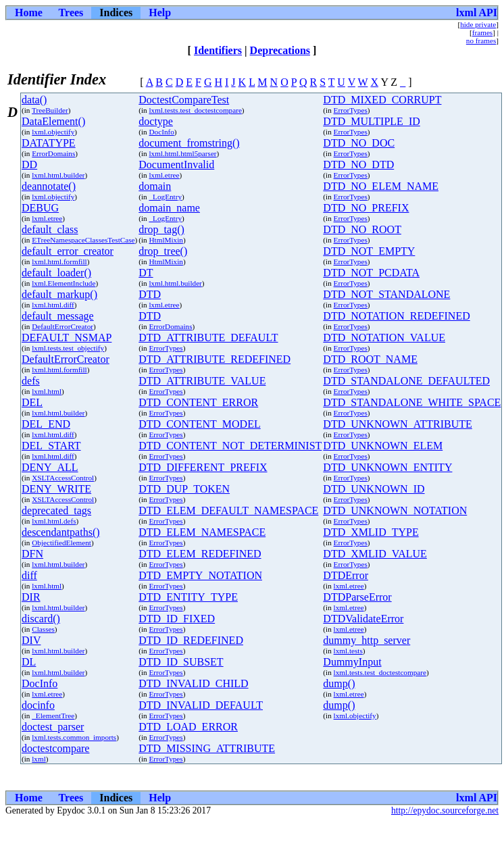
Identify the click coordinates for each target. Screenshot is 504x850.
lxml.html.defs (54, 521)
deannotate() (49, 186)
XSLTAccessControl (63, 478)
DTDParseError (357, 597)
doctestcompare (55, 748)
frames (482, 32)
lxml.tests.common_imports (74, 737)
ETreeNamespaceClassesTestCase (83, 240)
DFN (32, 554)
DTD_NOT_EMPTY (369, 251)
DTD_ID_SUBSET (181, 662)
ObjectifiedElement (61, 543)
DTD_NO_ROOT (362, 229)
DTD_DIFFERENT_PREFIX (203, 467)
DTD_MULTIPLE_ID (371, 121)
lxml (39, 759)
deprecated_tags (56, 510)
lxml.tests (348, 651)
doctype (156, 121)
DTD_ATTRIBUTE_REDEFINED (215, 359)
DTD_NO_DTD (358, 165)
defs (31, 381)
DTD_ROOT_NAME (370, 359)
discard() (41, 619)
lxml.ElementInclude (64, 283)
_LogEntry (166, 197)
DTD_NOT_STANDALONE (386, 294)
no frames (481, 41)
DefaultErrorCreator (62, 326)
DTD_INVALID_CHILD (193, 683)
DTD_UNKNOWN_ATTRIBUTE (397, 424)
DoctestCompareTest (184, 100)
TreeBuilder (50, 110)
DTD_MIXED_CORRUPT (382, 100)
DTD (150, 294)
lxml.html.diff (53, 305)
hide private (478, 24)
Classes (43, 629)
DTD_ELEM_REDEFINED (200, 554)
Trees (71, 12)
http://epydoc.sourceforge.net (445, 810)
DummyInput (352, 662)
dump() (339, 683)
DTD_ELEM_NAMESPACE (202, 532)
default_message (58, 316)
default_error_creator (68, 251)
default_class (50, 229)
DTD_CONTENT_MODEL (199, 424)
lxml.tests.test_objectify (68, 348)
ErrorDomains (53, 153)
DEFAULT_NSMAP (67, 337)
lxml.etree (165, 175)
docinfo (38, 705)
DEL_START (51, 446)
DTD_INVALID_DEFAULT (201, 705)
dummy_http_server (367, 640)
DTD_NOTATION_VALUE (384, 337)
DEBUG (40, 208)
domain (155, 186)
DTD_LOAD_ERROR (188, 727)
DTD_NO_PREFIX (366, 208)
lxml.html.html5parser (183, 153)
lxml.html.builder (58, 175)
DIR (31, 597)
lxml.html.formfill (59, 261)
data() (34, 100)
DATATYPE (49, 143)
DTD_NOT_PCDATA (371, 273)
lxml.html (47, 391)
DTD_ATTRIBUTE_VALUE (202, 381)
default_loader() (56, 273)
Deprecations (280, 50)
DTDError (346, 575)
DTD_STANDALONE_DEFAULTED (406, 381)
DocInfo (162, 132)
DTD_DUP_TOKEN (184, 489)
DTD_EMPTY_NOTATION (200, 575)
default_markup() (59, 294)
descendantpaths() (61, 532)
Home (29, 12)
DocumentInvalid (176, 165)
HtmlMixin (166, 240)
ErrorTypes (351, 110)
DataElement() (53, 121)
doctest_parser (53, 727)
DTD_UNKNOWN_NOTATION (395, 510)
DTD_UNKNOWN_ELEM (383, 446)
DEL (32, 402)
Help (160, 12)
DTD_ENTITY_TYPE (188, 597)
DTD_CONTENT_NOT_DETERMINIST (230, 446)
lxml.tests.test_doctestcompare (196, 110)
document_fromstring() (189, 143)
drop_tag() (161, 229)
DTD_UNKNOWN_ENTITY (387, 467)
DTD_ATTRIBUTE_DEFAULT (208, 337)
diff (29, 575)
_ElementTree (53, 716)
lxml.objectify (53, 132)
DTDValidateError (363, 619)
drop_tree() (163, 251)
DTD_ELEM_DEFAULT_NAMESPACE (228, 510)
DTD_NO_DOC (359, 143)
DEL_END (46, 424)
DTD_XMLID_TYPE (371, 532)
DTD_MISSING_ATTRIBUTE (207, 748)
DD (29, 165)
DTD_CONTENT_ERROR (198, 402)
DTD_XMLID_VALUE (375, 554)
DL (29, 662)
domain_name (169, 208)
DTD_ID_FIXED (177, 619)
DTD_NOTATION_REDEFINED (396, 316)
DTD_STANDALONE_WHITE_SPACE (412, 402)
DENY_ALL (50, 467)
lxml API (477, 12)
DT (146, 273)
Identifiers (218, 50)
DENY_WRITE (56, 489)
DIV (31, 640)
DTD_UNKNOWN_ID (374, 489)
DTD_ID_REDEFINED (191, 640)
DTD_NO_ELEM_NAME (381, 186)
